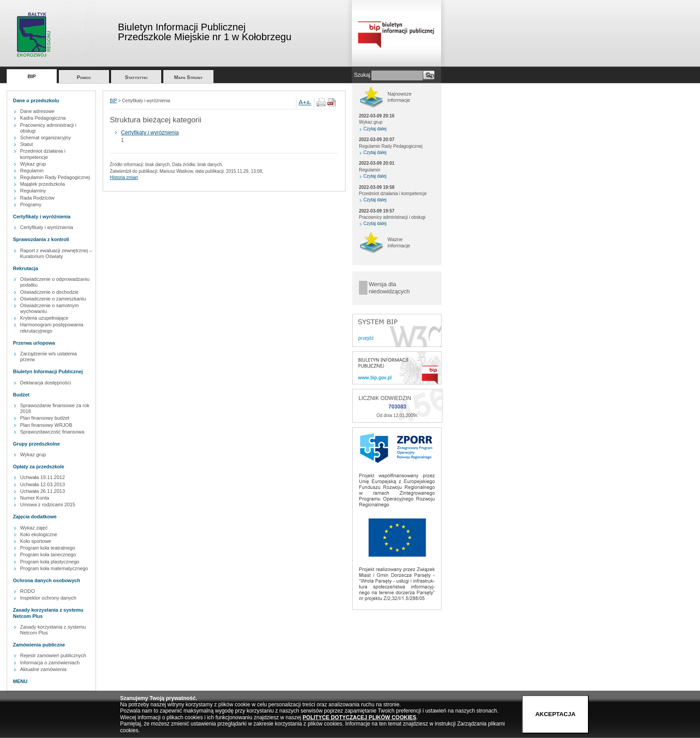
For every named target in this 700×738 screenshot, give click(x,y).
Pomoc (84, 77)
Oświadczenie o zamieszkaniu (53, 299)
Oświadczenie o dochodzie (49, 292)
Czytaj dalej (375, 129)
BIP (32, 76)
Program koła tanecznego (48, 555)
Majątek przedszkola (42, 184)
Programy (31, 204)
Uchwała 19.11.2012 (42, 477)
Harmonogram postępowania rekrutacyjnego (52, 327)
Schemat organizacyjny (46, 138)
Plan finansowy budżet (45, 418)
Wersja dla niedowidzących (389, 288)
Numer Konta (35, 498)
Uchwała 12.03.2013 (42, 484)
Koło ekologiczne (39, 534)
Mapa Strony (188, 77)
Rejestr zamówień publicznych (53, 655)
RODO (27, 591)
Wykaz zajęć (34, 528)
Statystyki (136, 77)
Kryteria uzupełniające (44, 318)
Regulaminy (33, 191)
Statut (27, 144)
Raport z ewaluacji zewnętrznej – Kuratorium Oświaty (56, 253)
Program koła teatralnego (48, 548)
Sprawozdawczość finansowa (52, 432)
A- (309, 103)
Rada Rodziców (37, 198)
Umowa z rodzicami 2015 (48, 505)
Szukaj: (363, 75)
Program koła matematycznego (54, 568)
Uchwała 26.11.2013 (42, 491)
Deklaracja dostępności (46, 383)
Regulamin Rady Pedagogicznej (55, 177)
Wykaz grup (33, 164)
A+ (303, 102)
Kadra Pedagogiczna (43, 118)
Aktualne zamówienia (43, 669)
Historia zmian (124, 177)
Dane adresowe (37, 111)
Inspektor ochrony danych (48, 598)
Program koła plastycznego (50, 562)
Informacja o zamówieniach (50, 663)
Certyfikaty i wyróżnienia (47, 227)
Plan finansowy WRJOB (46, 425)
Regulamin (32, 171)
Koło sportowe (36, 541)
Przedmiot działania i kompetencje (43, 154)
